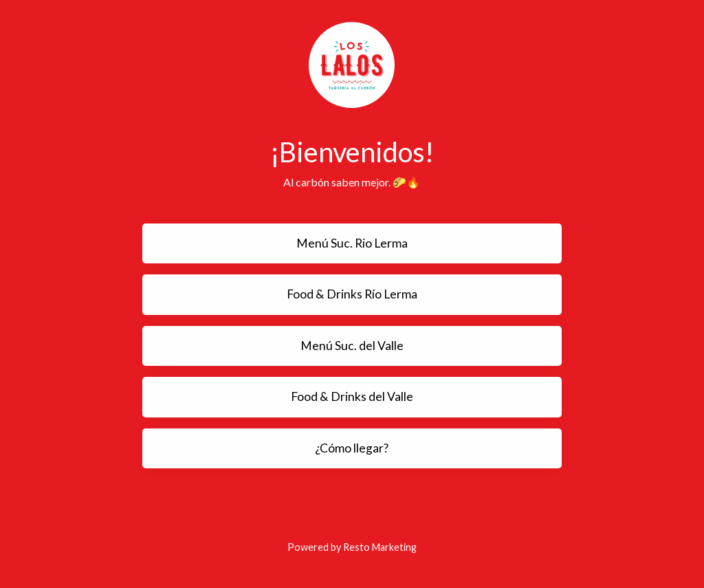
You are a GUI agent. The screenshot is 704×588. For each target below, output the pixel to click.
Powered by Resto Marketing (352, 547)
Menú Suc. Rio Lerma (352, 243)
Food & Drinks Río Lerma (352, 294)
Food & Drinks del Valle (352, 396)
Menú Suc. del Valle (352, 346)
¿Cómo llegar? (352, 448)
